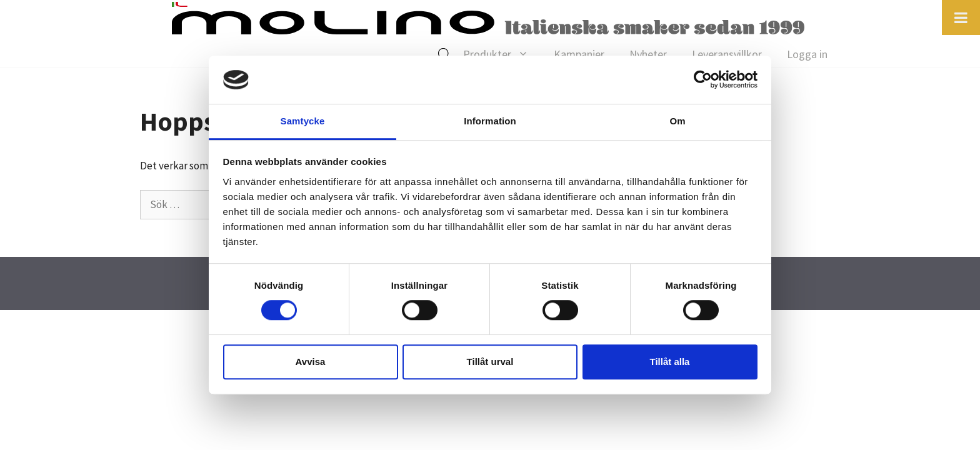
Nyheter (648, 54)
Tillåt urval (490, 362)
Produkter (502, 54)
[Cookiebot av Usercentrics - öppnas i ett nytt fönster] (703, 80)
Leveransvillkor (727, 54)
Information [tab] (490, 121)
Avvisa (311, 362)
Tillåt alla (670, 362)
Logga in (807, 54)
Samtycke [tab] (303, 121)
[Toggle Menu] (961, 17)
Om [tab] (677, 121)
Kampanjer (579, 54)
